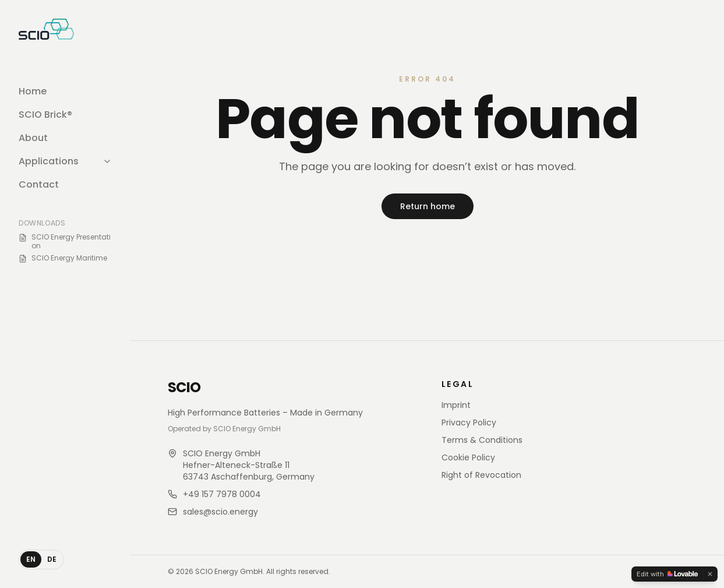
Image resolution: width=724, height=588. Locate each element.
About (33, 138)
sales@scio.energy (220, 512)
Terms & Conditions (482, 440)
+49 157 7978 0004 (222, 494)
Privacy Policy (469, 422)
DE (52, 559)
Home (33, 91)
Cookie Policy (468, 457)
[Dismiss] (710, 574)
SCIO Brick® (45, 115)
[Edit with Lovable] (667, 574)
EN (31, 559)
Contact (39, 184)
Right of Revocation (481, 475)
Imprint (456, 405)
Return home (428, 206)
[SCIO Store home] (46, 29)
